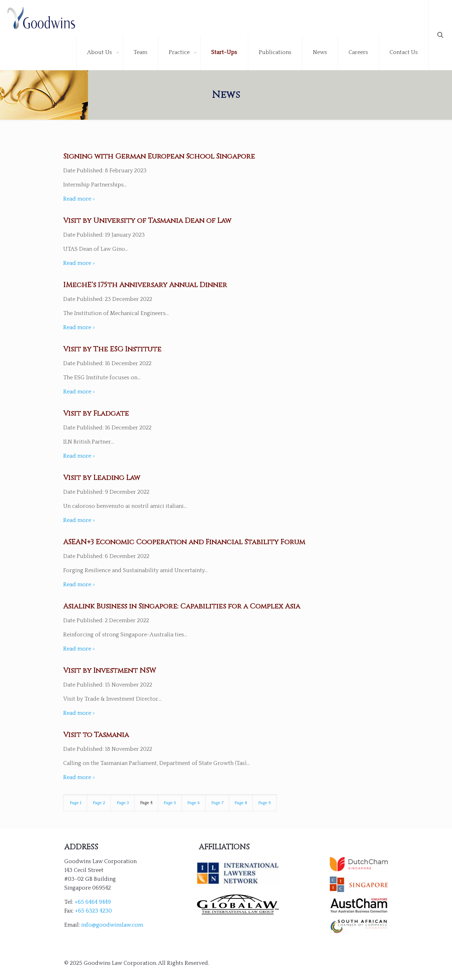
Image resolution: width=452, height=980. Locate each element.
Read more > (79, 199)
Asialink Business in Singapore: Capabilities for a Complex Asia (182, 606)
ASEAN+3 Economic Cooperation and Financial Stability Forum (184, 542)
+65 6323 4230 (93, 911)
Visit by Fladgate (96, 413)
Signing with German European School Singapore (159, 156)
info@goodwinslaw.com (112, 925)
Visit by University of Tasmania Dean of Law (147, 221)
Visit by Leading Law (102, 478)
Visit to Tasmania (96, 735)
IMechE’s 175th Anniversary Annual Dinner (145, 285)
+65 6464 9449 (93, 902)
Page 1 (75, 803)
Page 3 (123, 803)
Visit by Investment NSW (110, 670)
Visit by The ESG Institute (112, 349)
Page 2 (99, 803)
